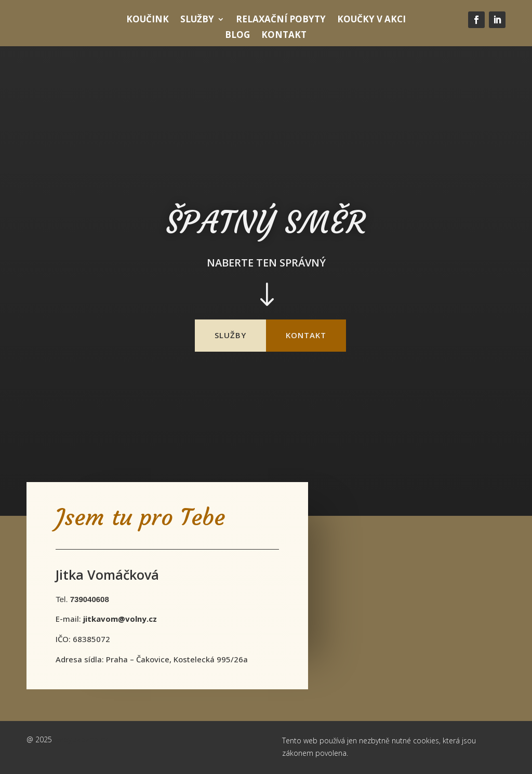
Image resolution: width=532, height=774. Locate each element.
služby (230, 335)
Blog (237, 36)
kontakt (306, 335)
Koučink (148, 20)
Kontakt (284, 36)
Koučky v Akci (371, 20)
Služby (197, 20)
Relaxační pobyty (281, 20)
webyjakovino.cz (81, 739)
